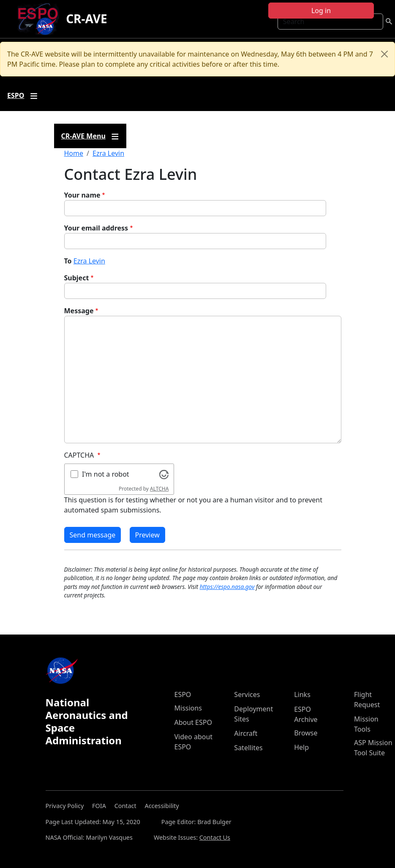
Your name (82, 195)
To (68, 261)
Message (79, 311)
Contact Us (215, 837)
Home (74, 153)
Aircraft (246, 733)
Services (247, 694)
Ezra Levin (108, 153)
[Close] (384, 54)
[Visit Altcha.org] (164, 474)
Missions (188, 708)
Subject (77, 278)
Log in (321, 11)
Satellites (248, 748)
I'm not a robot (106, 474)
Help (301, 747)
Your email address (96, 228)
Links (302, 694)
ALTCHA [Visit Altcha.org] (159, 489)
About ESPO (193, 722)
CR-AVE (86, 19)
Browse (306, 733)
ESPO (183, 694)
